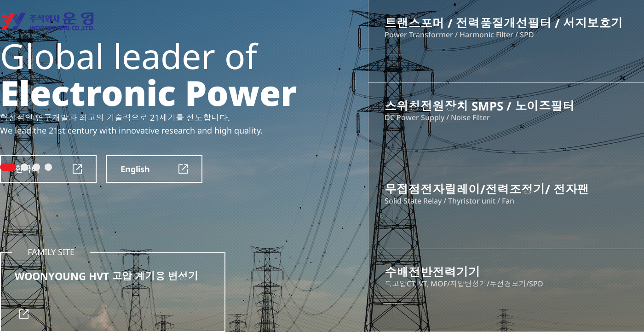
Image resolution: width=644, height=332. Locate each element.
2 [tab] (24, 167)
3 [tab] (36, 167)
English (154, 169)
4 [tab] (48, 167)
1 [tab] (8, 167)
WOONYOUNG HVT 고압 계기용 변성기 (106, 294)
